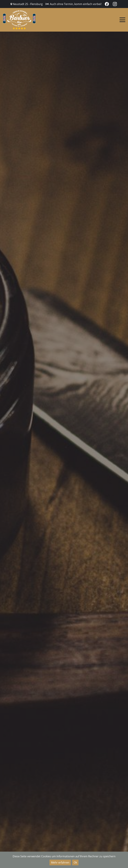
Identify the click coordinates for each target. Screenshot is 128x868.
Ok (75, 862)
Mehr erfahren (60, 862)
